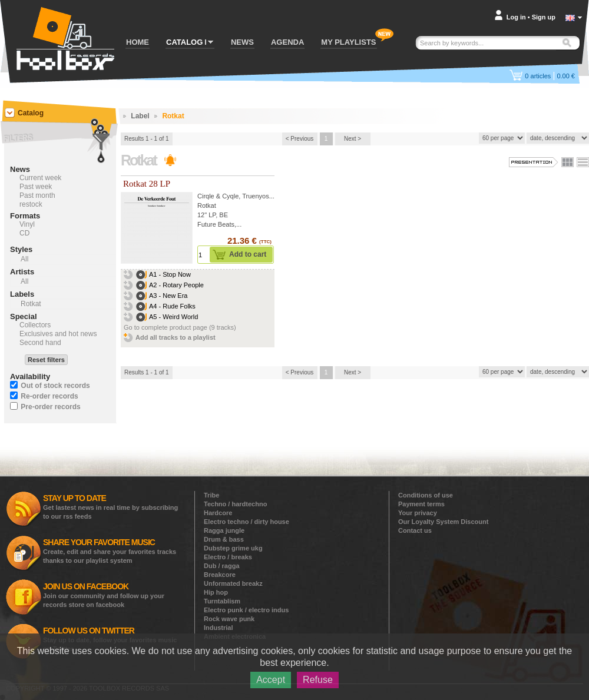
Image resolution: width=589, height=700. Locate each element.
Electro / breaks (228, 557)
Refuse (318, 680)
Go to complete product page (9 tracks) (180, 327)
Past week (36, 187)
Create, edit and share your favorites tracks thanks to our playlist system (110, 551)
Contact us (415, 530)
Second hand (40, 343)
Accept (271, 680)
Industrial (219, 628)
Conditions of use (426, 495)
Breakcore (220, 575)
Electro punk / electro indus (246, 610)
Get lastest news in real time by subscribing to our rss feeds (110, 507)
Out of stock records (55, 386)
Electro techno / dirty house (246, 522)
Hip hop (216, 592)
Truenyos (255, 196)
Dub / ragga (222, 566)
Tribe (211, 495)
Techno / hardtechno (235, 504)
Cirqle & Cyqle (218, 196)
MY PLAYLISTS (348, 42)
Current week (40, 178)
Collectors (35, 325)
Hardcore (218, 513)
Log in (516, 17)
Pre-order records (50, 407)
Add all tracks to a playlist (176, 337)
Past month (37, 195)
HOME (138, 42)
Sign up (544, 17)
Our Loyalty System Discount (443, 522)
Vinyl (27, 224)
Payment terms (421, 504)
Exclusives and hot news (58, 334)
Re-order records (49, 396)
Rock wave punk (229, 619)
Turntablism (222, 601)
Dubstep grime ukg (233, 548)
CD (24, 233)
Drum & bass (224, 539)
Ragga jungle (224, 530)
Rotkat (207, 205)
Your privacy (418, 513)
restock (31, 204)
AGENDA (287, 42)
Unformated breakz (233, 583)
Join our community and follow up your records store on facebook (104, 595)
